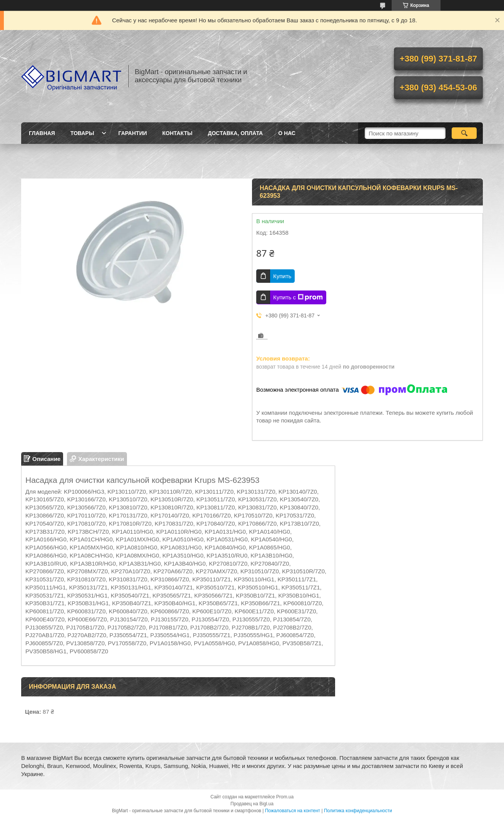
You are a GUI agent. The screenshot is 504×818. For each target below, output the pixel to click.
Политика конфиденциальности (358, 811)
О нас (287, 133)
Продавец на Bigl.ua (252, 804)
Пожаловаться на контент (293, 811)
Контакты (177, 133)
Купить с (298, 297)
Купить (282, 276)
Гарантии (133, 133)
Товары (82, 133)
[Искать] (464, 133)
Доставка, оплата (235, 133)
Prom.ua (285, 797)
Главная (42, 133)
